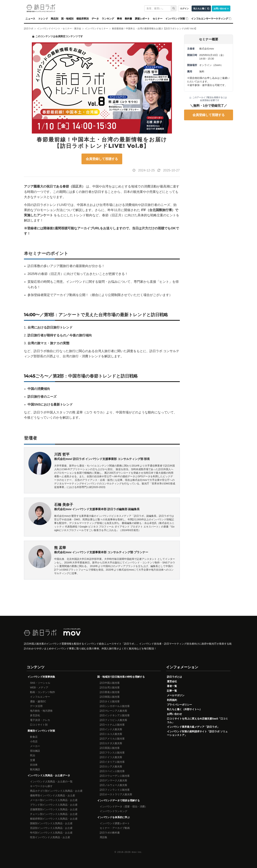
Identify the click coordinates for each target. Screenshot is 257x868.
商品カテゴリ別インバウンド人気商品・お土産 (56, 791)
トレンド (43, 19)
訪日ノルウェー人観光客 (113, 785)
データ (95, 19)
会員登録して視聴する (102, 159)
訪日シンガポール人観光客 (115, 706)
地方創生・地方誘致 (41, 711)
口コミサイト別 (39, 725)
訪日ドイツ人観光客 (111, 757)
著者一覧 (172, 686)
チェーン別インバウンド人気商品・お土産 (54, 814)
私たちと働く (200, 8)
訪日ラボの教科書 (110, 833)
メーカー (35, 746)
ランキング (108, 19)
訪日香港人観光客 (110, 692)
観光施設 (35, 769)
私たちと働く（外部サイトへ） (184, 709)
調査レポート (142, 19)
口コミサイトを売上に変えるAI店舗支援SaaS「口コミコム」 (197, 720)
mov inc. (137, 852)
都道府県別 (82, 19)
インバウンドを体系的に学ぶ (113, 817)
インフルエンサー (40, 697)
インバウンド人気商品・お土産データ (49, 775)
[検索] (174, 8)
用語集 (103, 837)
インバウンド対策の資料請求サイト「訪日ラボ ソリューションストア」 (197, 733)
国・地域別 (67, 19)
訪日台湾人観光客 (110, 687)
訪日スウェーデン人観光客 (115, 776)
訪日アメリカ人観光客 (112, 739)
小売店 (34, 741)
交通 (33, 760)
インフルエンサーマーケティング (210, 19)
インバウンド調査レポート (115, 823)
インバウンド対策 (175, 19)
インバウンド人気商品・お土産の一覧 (51, 781)
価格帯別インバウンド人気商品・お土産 (53, 795)
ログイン (184, 8)
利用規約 (172, 700)
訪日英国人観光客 (110, 748)
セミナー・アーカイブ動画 (115, 828)
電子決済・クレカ (40, 720)
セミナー (158, 19)
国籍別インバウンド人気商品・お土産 (51, 823)
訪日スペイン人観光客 (112, 771)
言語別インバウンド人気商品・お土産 (51, 828)
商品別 (54, 19)
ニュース (30, 19)
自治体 (34, 765)
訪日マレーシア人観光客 (113, 711)
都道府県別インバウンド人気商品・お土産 (54, 819)
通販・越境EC (38, 701)
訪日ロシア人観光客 (111, 766)
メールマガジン (176, 695)
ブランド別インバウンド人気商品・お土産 (54, 805)
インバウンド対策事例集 (41, 677)
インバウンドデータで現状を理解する (118, 800)
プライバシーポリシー (179, 705)
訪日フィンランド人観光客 (115, 790)
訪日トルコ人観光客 (111, 734)
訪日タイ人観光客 (110, 701)
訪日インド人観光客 (111, 729)
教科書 (128, 19)
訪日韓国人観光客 (110, 697)
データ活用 (36, 706)
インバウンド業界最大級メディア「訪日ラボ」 (193, 727)
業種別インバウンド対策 (41, 731)
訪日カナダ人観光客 (111, 743)
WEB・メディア (39, 687)
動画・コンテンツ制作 (43, 692)
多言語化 (35, 715)
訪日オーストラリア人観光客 (116, 794)
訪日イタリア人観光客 (112, 762)
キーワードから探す (41, 786)
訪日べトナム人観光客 (112, 725)
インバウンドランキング (113, 811)
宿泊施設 (35, 751)
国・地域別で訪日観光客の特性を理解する (121, 677)
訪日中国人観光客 (110, 683)
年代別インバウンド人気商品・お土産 (51, 833)
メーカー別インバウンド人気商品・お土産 (54, 800)
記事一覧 (172, 691)
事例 (119, 19)
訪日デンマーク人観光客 (113, 780)
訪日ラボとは (174, 677)
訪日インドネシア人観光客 (115, 715)
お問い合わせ (220, 8)
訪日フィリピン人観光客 (113, 720)
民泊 (33, 755)
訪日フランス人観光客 (112, 753)
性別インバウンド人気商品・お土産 (50, 837)
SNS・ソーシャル (40, 683)
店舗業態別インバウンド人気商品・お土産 (54, 809)
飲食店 (34, 737)
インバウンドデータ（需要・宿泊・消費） (123, 807)
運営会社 (172, 681)
